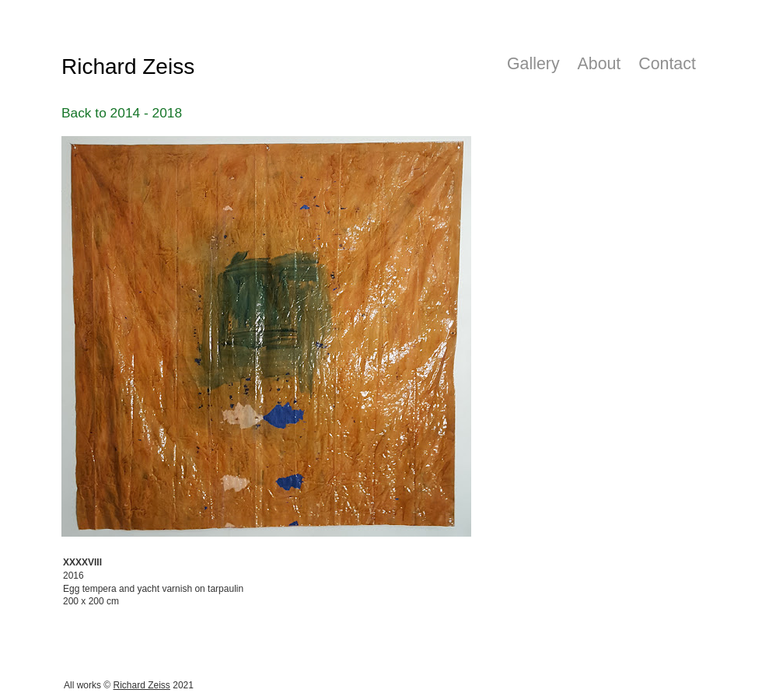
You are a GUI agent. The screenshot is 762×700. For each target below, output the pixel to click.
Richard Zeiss (142, 685)
